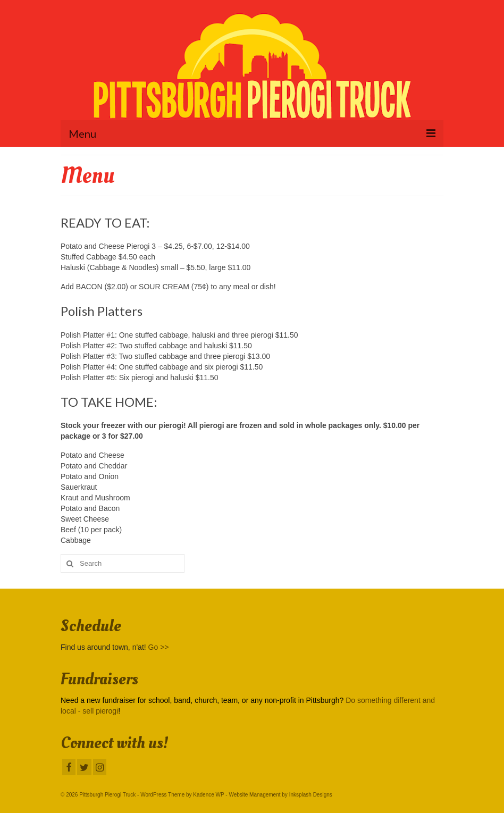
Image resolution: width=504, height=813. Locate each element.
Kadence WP (208, 795)
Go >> (159, 647)
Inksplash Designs (311, 795)
